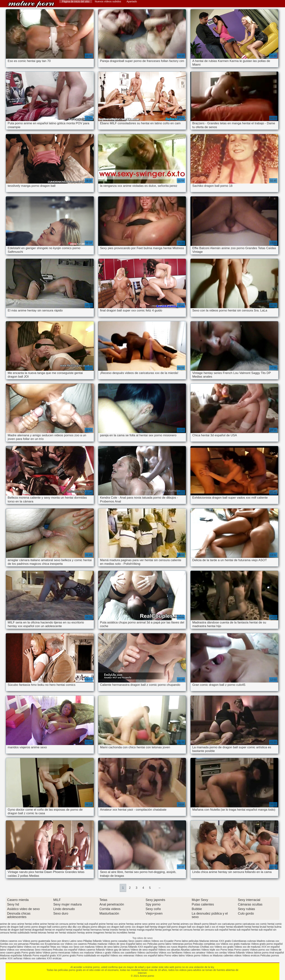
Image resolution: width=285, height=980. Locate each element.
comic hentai (267, 924)
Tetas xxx (55, 947)
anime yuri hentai (170, 924)
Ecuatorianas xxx (55, 944)
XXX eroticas (54, 958)
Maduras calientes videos (227, 955)
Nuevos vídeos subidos (108, 1)
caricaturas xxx (251, 924)
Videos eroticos (251, 955)
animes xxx (187, 924)
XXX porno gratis (67, 955)
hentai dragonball (34, 930)
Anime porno (31, 4)
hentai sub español (240, 930)
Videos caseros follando (91, 950)
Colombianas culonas (244, 941)
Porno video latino (175, 955)
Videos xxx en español (37, 947)
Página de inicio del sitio (76, 1)
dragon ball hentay (147, 927)
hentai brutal (259, 927)
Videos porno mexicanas (56, 953)
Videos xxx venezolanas (20, 950)
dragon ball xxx (187, 927)
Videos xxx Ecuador (162, 941)
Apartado (132, 1)
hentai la (124, 930)
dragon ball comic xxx (124, 927)
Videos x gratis (103, 953)
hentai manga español (142, 930)
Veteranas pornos (182, 944)
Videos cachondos (148, 953)
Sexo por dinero (60, 941)
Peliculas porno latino (159, 944)
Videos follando (236, 953)
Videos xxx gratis (224, 947)
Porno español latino (12, 947)
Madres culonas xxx (268, 941)
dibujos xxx (104, 927)
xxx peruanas (21, 944)
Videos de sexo (117, 944)
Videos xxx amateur (194, 953)
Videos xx (207, 955)
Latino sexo (76, 941)
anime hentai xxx (108, 924)
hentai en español (55, 930)
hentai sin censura (182, 930)
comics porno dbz (62, 927)
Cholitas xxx (207, 947)
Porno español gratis (45, 955)
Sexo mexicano (43, 950)
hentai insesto (110, 930)
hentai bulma (274, 927)
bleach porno (201, 924)
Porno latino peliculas (186, 941)
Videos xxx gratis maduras (236, 944)
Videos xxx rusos (168, 947)
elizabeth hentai (242, 927)
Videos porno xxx (260, 950)
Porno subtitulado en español (93, 955)
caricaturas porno (232, 924)
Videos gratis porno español (267, 944)
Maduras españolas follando (16, 955)
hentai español (74, 930)
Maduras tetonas (209, 941)
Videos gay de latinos (118, 950)
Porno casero (242, 950)
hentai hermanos (92, 930)
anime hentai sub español (84, 924)
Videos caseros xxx (11, 941)
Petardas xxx (37, 944)
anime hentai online (28, 924)
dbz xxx (77, 927)
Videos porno (193, 955)
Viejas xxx (67, 947)
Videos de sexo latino (108, 947)
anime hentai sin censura (54, 924)
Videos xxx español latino (149, 955)
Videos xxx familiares (171, 953)
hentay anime (85, 933)
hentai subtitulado (20, 933)
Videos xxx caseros (76, 944)
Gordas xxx (7, 944)
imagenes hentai (103, 933)
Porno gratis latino (32, 953)
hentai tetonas (38, 933)
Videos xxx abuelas (169, 950)
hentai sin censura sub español (211, 930)
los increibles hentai (124, 933)
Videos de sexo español (144, 950)
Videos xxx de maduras (247, 947)
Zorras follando (129, 947)
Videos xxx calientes (35, 958)
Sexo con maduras (84, 947)
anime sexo (141, 924)
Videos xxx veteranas (122, 955)
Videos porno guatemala (36, 941)
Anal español (277, 953)
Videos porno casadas (115, 941)
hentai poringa (163, 930)
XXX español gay (148, 947)
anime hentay (126, 924)
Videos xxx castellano (124, 953)
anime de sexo (8, 924)
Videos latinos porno (257, 953)
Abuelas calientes (190, 950)
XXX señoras (15, 958)
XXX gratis (225, 941)
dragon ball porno (168, 927)
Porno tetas (227, 950)
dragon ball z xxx (206, 927)
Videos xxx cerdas (216, 953)
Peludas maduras (97, 944)
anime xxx (154, 924)
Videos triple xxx (211, 950)
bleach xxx (215, 924)
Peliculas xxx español (65, 950)
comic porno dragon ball (38, 927)
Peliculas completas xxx (206, 944)
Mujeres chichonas (189, 947)
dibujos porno (90, 927)
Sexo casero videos (139, 941)
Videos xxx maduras (83, 953)
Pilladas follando (93, 941)
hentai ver (53, 933)
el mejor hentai (224, 927)
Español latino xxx (136, 944)
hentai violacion (68, 933)
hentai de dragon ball (12, 930)
